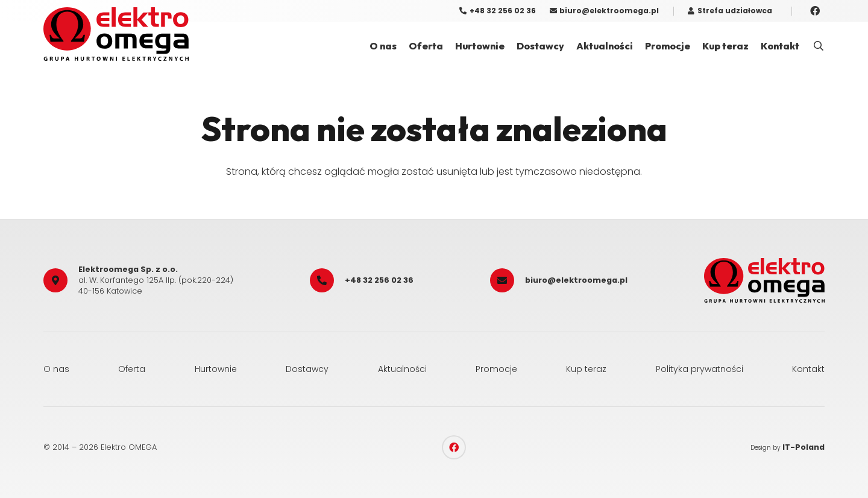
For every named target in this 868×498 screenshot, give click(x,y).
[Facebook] (815, 11)
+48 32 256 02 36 (379, 280)
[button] (819, 46)
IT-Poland (804, 447)
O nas (56, 369)
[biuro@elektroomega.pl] (508, 280)
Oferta (132, 369)
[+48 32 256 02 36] (327, 280)
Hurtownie (216, 369)
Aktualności (402, 369)
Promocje (496, 369)
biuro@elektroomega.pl (576, 280)
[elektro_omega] (116, 34)
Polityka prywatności (700, 369)
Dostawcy (307, 369)
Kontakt (808, 369)
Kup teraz (586, 369)
